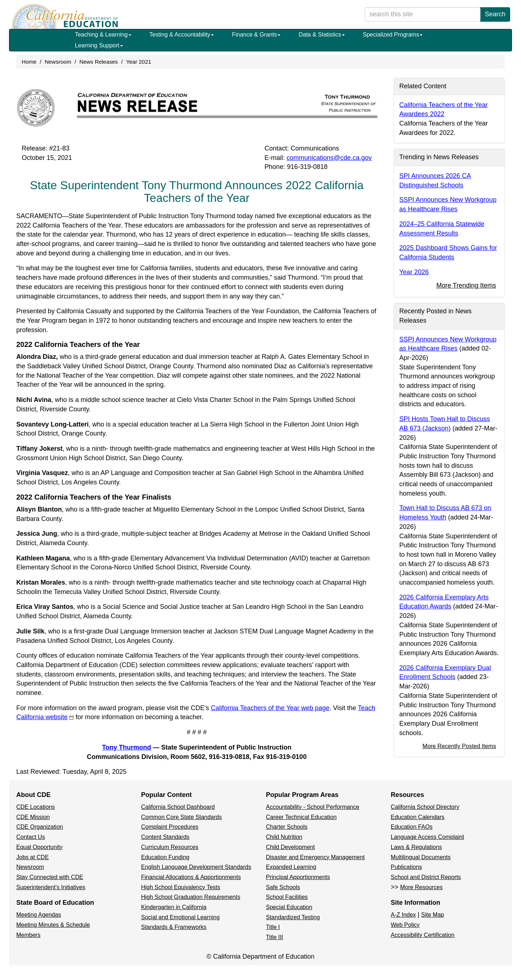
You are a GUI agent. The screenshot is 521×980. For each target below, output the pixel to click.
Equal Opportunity (39, 847)
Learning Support (99, 45)
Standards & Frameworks (174, 927)
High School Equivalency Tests (181, 887)
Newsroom (58, 62)
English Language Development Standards (196, 867)
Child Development (290, 847)
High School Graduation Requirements (191, 897)
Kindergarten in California (174, 907)
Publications (406, 867)
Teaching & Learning (103, 35)
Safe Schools (283, 887)
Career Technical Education (301, 817)
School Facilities (287, 897)
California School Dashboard (178, 807)
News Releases (98, 62)
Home (29, 62)
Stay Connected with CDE (50, 877)
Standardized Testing (293, 917)
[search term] (423, 14)
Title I (273, 927)
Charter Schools (287, 827)
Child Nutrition (284, 837)
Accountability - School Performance (313, 807)
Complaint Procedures (170, 827)
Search (495, 14)
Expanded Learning (291, 867)
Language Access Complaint (427, 837)
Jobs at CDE (33, 857)
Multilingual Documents (421, 857)
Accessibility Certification (423, 935)
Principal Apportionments (298, 877)
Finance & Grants (256, 35)
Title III (274, 937)
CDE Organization (40, 827)
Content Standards (165, 837)
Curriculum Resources (170, 847)
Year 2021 (138, 62)
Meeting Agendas (39, 915)
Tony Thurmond (127, 747)
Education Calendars (418, 817)
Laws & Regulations (416, 847)
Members (28, 935)
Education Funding (165, 857)
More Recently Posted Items (459, 746)
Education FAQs (412, 827)
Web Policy (405, 925)
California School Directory (425, 807)
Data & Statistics (321, 35)
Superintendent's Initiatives (51, 887)
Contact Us (31, 837)
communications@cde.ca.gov (329, 158)
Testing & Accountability (182, 35)
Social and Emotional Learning (180, 917)
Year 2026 (414, 272)
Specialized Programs (393, 35)
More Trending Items (466, 285)
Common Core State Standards (181, 817)
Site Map (433, 915)
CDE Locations (36, 807)
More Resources (421, 887)
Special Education (289, 907)
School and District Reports (426, 877)
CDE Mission (33, 817)
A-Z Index (403, 915)
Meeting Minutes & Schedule (53, 925)
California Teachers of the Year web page (270, 708)
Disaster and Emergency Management (315, 857)
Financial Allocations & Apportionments (191, 877)
